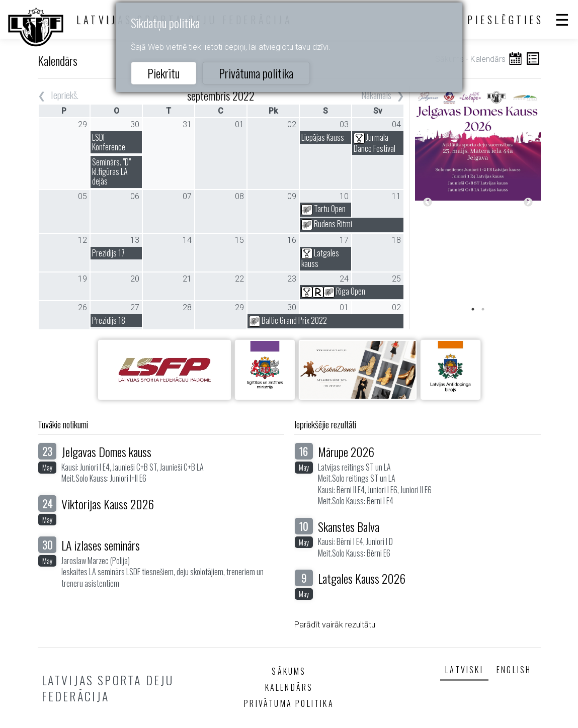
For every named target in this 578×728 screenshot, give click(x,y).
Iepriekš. (65, 95)
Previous (428, 203)
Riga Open (333, 291)
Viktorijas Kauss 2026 (108, 504)
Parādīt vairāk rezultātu (335, 625)
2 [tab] (483, 309)
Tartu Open (323, 209)
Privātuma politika (256, 73)
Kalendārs (289, 687)
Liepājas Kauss (323, 137)
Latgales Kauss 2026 (362, 578)
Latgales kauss (320, 258)
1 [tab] (473, 309)
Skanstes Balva (349, 526)
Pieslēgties (506, 20)
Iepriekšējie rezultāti (325, 424)
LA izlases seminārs (101, 545)
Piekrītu (163, 73)
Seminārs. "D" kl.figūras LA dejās (111, 171)
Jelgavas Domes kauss (106, 451)
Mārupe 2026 (346, 451)
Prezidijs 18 (109, 320)
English (514, 670)
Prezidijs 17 (108, 253)
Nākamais (376, 95)
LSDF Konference (109, 142)
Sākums (289, 671)
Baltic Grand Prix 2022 (288, 320)
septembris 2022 (221, 95)
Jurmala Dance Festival (375, 143)
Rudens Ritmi (327, 224)
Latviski (464, 670)
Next (528, 203)
